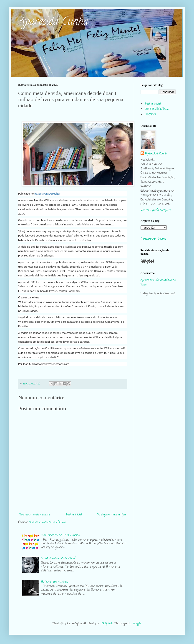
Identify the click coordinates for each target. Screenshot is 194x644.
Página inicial (74, 515)
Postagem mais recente (35, 515)
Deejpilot (106, 623)
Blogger (137, 623)
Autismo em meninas (55, 582)
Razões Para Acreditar (47, 194)
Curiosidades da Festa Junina (60, 535)
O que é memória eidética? (58, 558)
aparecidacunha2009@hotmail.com (158, 282)
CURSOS (150, 114)
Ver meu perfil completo (156, 210)
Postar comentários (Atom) (47, 522)
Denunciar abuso (153, 239)
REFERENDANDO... (157, 109)
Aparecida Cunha (53, 22)
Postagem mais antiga (111, 515)
